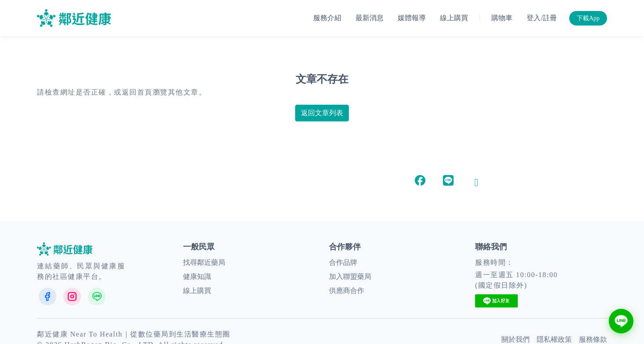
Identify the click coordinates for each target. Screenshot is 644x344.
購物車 (502, 18)
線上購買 (454, 18)
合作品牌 (343, 262)
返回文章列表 (322, 113)
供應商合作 (347, 291)
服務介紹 (327, 18)
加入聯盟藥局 (350, 276)
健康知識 (197, 276)
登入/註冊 (542, 18)
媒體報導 (412, 18)
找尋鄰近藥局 (204, 262)
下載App (588, 18)
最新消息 (370, 18)
